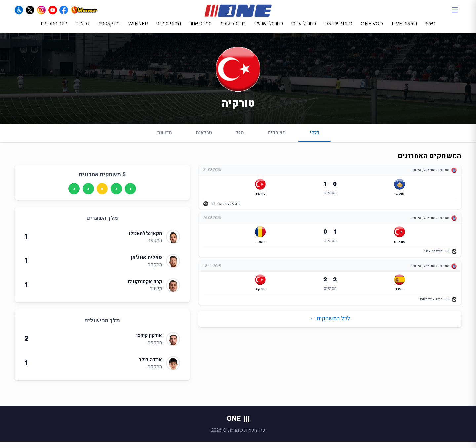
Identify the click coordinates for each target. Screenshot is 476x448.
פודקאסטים (109, 29)
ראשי (430, 29)
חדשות (164, 138)
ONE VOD (372, 29)
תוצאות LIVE (404, 29)
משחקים (277, 138)
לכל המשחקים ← (330, 326)
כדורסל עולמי (233, 29)
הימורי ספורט (169, 29)
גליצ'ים (82, 29)
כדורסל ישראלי (269, 29)
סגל (240, 138)
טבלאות (204, 138)
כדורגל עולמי (304, 29)
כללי (315, 141)
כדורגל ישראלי (338, 29)
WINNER (138, 29)
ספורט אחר (201, 29)
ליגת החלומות (54, 29)
